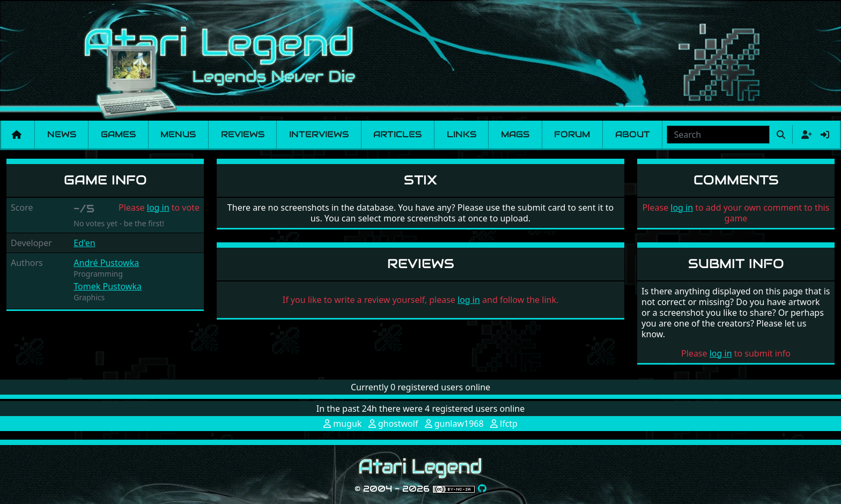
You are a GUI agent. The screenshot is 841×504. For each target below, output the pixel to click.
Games (118, 134)
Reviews (243, 134)
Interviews (319, 134)
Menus (178, 134)
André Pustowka (106, 263)
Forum (572, 134)
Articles (397, 134)
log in (158, 207)
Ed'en (84, 243)
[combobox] (718, 135)
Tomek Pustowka (108, 286)
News (62, 134)
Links (462, 134)
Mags (515, 134)
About (633, 134)
